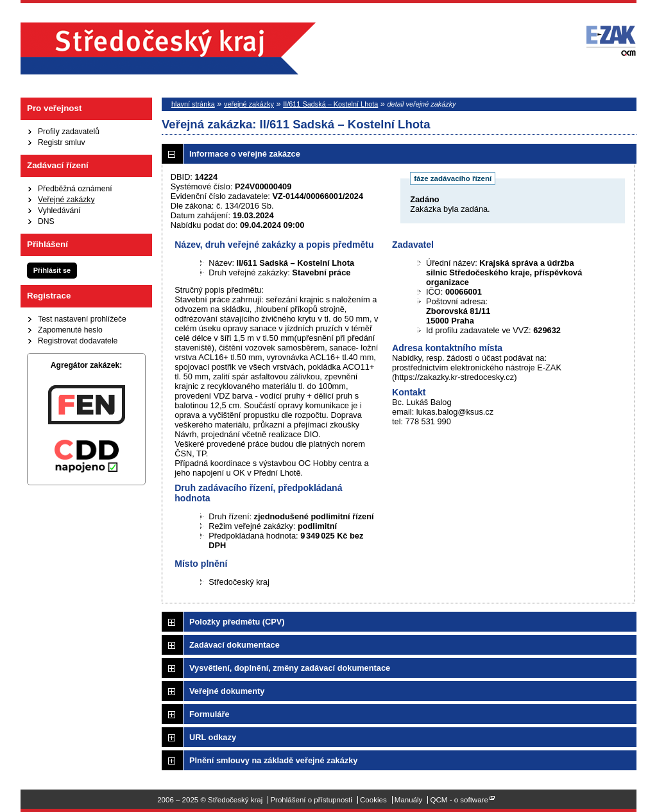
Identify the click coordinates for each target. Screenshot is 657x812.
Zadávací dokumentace (235, 645)
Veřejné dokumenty (227, 691)
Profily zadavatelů (69, 132)
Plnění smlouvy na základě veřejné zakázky (273, 760)
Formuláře (209, 714)
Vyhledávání (59, 211)
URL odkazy (213, 737)
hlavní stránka (193, 104)
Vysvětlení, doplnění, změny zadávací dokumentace (290, 668)
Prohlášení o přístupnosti (311, 800)
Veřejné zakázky (66, 200)
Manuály (409, 800)
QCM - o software (459, 800)
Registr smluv (62, 143)
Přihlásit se (52, 270)
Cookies (373, 800)
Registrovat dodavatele (78, 341)
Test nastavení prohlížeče (82, 319)
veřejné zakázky (249, 104)
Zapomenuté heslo (70, 330)
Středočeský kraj (168, 48)
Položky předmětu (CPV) (237, 622)
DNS (46, 221)
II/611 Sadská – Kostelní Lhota (330, 104)
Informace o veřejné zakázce (245, 154)
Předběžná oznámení (75, 189)
